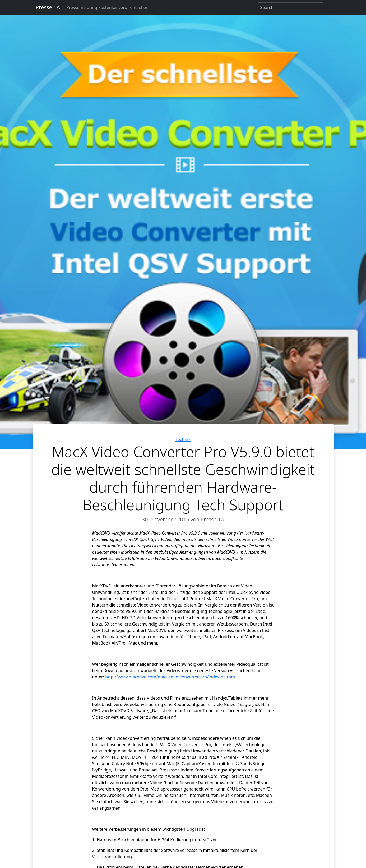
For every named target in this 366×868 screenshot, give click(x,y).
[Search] (291, 7)
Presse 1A (48, 7)
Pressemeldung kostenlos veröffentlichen (107, 7)
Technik (183, 439)
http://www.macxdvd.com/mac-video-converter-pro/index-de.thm (170, 677)
